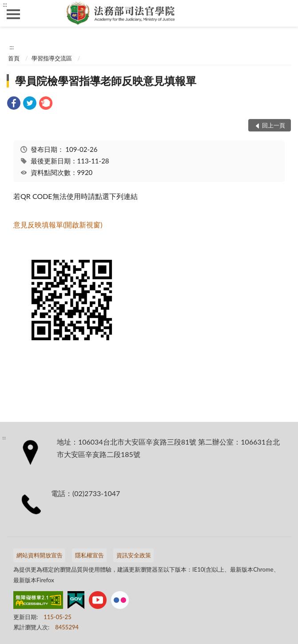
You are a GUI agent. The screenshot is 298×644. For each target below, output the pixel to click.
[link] (14, 104)
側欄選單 (13, 14)
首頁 (14, 58)
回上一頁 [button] (274, 125)
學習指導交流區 (52, 58)
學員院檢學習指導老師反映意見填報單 (106, 81)
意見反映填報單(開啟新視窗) (58, 225)
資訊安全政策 (134, 555)
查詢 (285, 13)
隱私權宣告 (89, 555)
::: (5, 4)
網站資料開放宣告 (40, 555)
